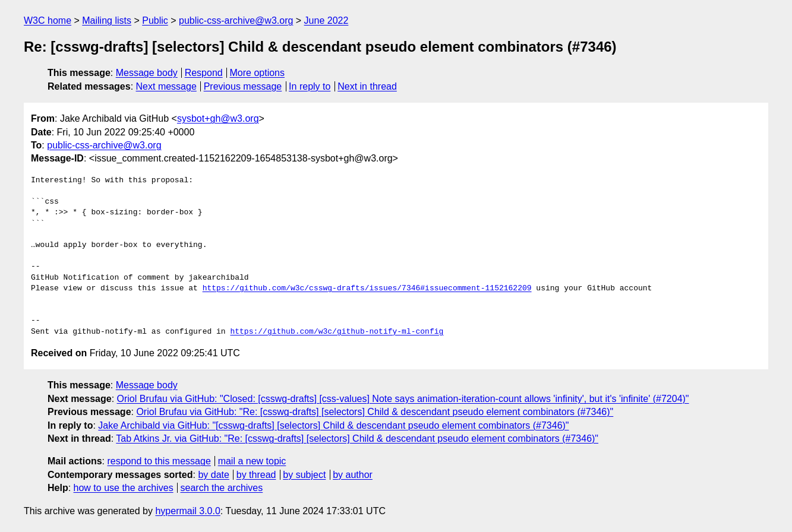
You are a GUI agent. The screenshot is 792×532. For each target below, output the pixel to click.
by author (353, 475)
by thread (256, 475)
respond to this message (159, 461)
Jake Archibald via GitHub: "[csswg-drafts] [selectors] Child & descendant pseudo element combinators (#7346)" (333, 425)
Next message (166, 86)
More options (258, 73)
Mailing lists (107, 20)
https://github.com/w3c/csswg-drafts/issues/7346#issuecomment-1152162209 (367, 289)
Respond (204, 73)
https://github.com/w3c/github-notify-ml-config (337, 332)
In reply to (310, 86)
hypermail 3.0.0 (187, 511)
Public (155, 20)
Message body (147, 73)
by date (213, 475)
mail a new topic (252, 461)
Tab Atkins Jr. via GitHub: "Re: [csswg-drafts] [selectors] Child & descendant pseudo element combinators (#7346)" (357, 438)
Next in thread (367, 86)
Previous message (243, 86)
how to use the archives (124, 488)
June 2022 (326, 20)
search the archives (222, 488)
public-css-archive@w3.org (236, 20)
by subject (304, 475)
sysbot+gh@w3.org (218, 118)
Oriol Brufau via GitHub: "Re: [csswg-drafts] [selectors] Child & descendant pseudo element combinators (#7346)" (375, 412)
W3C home (48, 20)
